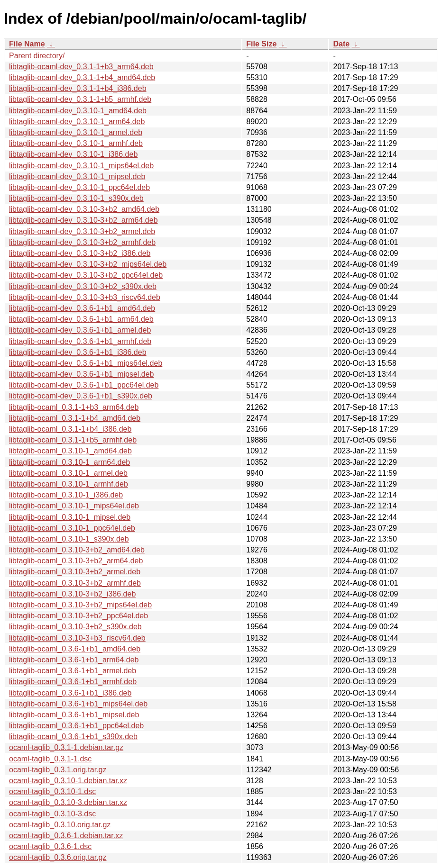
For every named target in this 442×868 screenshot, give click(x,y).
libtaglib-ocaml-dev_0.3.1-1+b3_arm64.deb (81, 67)
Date (341, 44)
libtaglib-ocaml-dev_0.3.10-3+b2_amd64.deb (84, 209)
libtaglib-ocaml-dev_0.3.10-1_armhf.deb (76, 143)
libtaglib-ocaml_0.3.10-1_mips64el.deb (74, 506)
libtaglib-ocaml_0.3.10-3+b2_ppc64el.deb (78, 616)
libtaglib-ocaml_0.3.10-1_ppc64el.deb (72, 528)
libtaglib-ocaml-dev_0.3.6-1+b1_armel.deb (80, 330)
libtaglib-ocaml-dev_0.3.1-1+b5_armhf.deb (80, 99)
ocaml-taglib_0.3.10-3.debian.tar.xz (68, 802)
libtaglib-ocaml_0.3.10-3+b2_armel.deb (75, 572)
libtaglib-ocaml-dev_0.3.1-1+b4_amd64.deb (82, 77)
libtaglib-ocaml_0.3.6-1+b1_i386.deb (70, 693)
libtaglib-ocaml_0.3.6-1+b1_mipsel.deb (74, 715)
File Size (261, 44)
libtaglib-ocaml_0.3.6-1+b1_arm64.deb (74, 660)
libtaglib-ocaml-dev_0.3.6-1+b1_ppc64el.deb (84, 385)
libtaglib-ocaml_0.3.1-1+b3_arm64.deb (74, 407)
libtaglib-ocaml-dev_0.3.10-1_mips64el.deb (81, 166)
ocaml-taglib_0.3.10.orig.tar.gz (60, 825)
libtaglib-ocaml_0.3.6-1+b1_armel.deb (73, 671)
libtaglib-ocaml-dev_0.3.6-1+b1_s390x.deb (81, 396)
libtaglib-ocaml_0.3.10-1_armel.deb (68, 473)
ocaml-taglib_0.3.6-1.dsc (50, 846)
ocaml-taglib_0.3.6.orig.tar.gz (58, 857)
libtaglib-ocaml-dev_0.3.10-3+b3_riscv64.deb (85, 297)
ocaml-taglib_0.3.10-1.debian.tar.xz (68, 781)
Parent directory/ (37, 56)
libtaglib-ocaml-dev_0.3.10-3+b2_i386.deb (80, 253)
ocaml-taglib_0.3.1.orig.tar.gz (58, 770)
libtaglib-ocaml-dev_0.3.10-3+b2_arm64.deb (83, 220)
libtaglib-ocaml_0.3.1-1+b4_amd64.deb (75, 418)
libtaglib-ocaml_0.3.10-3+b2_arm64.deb (76, 561)
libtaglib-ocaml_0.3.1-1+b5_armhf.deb (73, 440)
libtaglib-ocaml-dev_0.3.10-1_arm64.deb (77, 122)
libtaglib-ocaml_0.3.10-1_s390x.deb (69, 539)
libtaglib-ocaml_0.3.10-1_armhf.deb (69, 484)
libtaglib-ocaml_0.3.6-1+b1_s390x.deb (73, 737)
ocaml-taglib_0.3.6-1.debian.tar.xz (66, 836)
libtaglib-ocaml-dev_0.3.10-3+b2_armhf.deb (82, 242)
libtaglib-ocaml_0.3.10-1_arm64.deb (69, 462)
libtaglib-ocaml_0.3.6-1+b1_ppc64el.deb (76, 726)
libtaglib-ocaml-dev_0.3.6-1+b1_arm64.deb (81, 319)
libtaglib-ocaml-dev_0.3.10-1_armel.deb (76, 132)
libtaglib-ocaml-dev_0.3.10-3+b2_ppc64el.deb (86, 275)
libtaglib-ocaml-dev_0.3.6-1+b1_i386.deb (78, 352)
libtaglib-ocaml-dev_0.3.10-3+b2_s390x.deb (83, 286)
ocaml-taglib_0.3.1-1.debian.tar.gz (66, 747)
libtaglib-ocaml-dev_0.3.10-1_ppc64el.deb (79, 187)
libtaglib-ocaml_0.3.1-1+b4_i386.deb (70, 429)
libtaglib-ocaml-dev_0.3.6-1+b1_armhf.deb (80, 341)
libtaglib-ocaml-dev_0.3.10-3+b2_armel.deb (82, 231)
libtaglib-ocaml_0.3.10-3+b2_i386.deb (72, 594)
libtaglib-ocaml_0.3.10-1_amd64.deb (70, 451)
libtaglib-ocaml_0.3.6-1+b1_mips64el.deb (78, 704)
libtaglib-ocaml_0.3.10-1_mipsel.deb (70, 517)
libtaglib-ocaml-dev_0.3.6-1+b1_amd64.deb (82, 308)
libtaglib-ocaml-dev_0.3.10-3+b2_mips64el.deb (88, 264)
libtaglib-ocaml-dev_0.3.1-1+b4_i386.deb (78, 88)
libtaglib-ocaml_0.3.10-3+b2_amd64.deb (77, 550)
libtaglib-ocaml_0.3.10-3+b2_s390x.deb (75, 627)
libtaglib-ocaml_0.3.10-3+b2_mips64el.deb (80, 605)
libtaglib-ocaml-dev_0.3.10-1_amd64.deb (78, 111)
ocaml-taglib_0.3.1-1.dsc (50, 759)
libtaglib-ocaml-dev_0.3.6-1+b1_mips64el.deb (86, 363)
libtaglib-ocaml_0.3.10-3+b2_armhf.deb (75, 583)
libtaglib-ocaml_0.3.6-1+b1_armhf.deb (73, 682)
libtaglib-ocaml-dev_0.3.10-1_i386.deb (73, 154)
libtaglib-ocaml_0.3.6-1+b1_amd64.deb (75, 649)
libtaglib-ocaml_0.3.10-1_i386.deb (66, 495)
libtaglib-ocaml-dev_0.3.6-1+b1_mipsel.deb (82, 374)
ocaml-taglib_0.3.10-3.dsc (52, 814)
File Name (27, 44)
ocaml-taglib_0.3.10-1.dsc (52, 791)
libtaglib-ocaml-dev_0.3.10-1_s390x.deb (76, 198)
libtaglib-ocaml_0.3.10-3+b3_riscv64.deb (77, 638)
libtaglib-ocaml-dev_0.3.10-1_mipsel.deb (77, 176)
